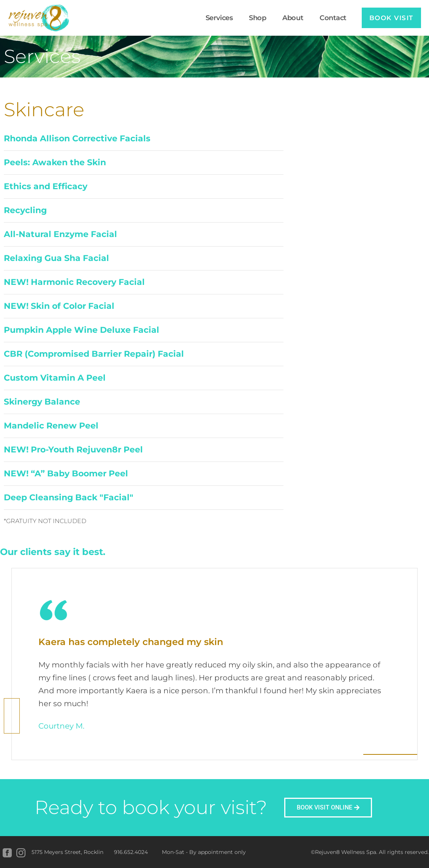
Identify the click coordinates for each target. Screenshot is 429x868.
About (289, 18)
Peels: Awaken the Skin (55, 162)
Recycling (25, 210)
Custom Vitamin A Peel (55, 378)
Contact (329, 18)
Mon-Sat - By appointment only (204, 852)
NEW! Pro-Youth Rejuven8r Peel (73, 450)
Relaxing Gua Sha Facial (56, 258)
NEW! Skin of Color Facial (59, 306)
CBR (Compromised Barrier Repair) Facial (94, 354)
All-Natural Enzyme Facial (60, 234)
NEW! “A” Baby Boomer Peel (66, 474)
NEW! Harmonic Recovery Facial (74, 282)
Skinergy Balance (42, 402)
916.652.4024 (131, 852)
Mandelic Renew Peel (51, 426)
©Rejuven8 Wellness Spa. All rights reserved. (370, 852)
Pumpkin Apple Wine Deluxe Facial (82, 330)
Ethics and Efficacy (46, 186)
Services (215, 18)
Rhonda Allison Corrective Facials (77, 138)
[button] (144, 139)
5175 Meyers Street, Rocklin (67, 852)
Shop (254, 18)
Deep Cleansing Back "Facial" (69, 497)
